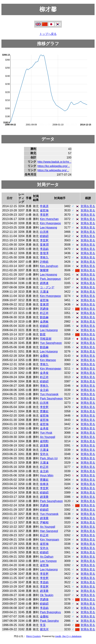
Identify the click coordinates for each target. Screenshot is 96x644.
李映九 (44, 257)
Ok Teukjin (47, 595)
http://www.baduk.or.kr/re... (54, 162)
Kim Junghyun (49, 266)
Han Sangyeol (49, 531)
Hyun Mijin (47, 475)
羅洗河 (44, 629)
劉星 (43, 334)
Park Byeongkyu (50, 612)
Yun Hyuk (46, 433)
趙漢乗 (44, 446)
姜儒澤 (44, 253)
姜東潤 (44, 245)
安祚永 (44, 454)
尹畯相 (44, 522)
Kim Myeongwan (51, 369)
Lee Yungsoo (48, 561)
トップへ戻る (48, 34)
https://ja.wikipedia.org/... (53, 170)
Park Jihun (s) (49, 458)
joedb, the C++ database (68, 636)
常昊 (43, 625)
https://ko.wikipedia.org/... (54, 166)
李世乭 (44, 215)
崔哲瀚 (44, 210)
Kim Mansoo (48, 360)
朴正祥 (44, 313)
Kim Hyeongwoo (50, 223)
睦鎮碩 (44, 236)
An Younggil (48, 437)
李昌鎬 (44, 249)
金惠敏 (44, 322)
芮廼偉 (44, 309)
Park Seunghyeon (51, 398)
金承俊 (44, 373)
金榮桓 (44, 356)
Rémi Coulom (33, 636)
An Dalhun (47, 557)
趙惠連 (44, 283)
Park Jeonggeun (50, 279)
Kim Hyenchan (49, 219)
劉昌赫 (44, 317)
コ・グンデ (47, 287)
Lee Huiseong (49, 330)
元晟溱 (44, 292)
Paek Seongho (49, 621)
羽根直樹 (46, 339)
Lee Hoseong (48, 228)
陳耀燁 (44, 270)
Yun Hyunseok (49, 394)
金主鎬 (44, 390)
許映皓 (44, 262)
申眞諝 (44, 206)
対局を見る (88, 206)
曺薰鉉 (44, 411)
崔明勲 (44, 441)
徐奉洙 (44, 484)
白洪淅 (44, 232)
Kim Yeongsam (50, 540)
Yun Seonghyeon (51, 343)
